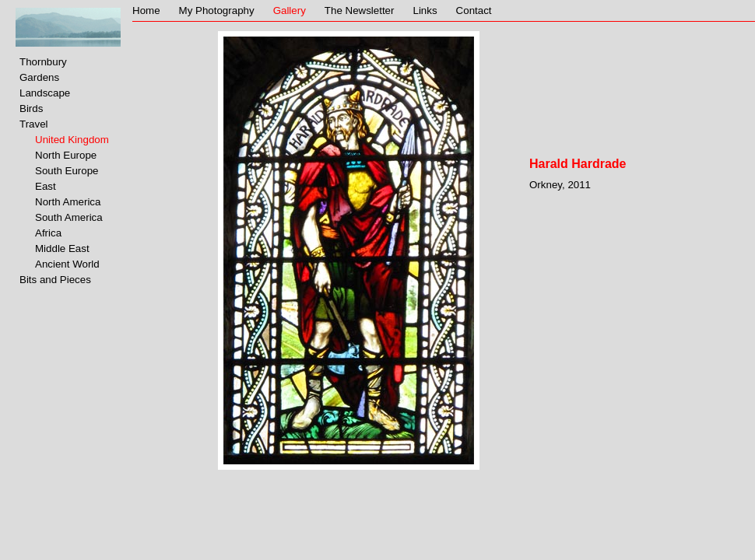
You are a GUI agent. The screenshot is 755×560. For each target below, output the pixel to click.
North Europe (66, 155)
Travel (34, 124)
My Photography (217, 10)
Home (146, 10)
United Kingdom (72, 140)
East (46, 186)
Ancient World (67, 264)
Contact (474, 10)
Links (425, 10)
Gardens (39, 77)
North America (68, 202)
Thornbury (43, 62)
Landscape (45, 93)
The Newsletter (360, 10)
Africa (48, 233)
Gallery (290, 10)
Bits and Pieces (55, 280)
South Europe (67, 171)
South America (69, 217)
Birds (31, 108)
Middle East (62, 248)
